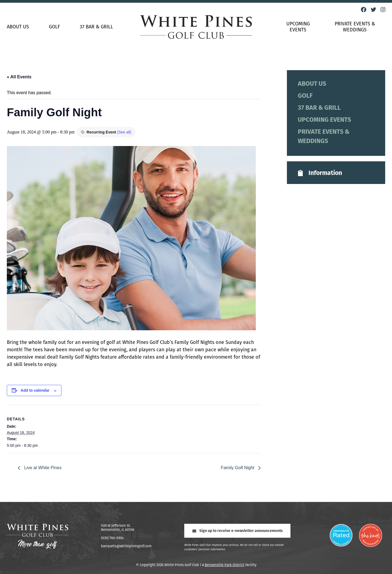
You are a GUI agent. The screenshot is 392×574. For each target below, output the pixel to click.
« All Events (19, 77)
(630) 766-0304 (112, 538)
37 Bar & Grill (96, 27)
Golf (54, 27)
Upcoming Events (298, 27)
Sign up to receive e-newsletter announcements (237, 531)
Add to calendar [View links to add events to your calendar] (35, 390)
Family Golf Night (238, 468)
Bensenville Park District (225, 565)
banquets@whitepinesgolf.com (126, 546)
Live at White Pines (42, 468)
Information (319, 173)
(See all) (124, 132)
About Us (18, 27)
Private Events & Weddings (355, 27)
